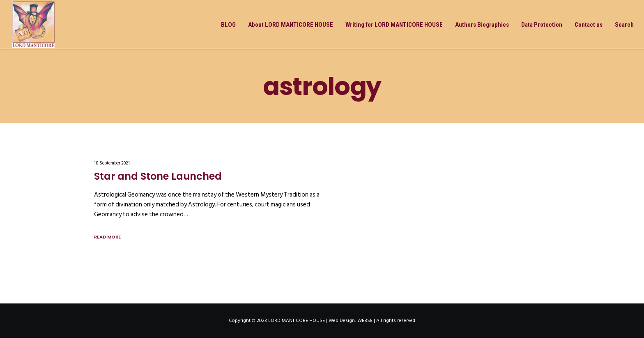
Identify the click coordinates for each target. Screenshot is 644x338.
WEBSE (365, 321)
